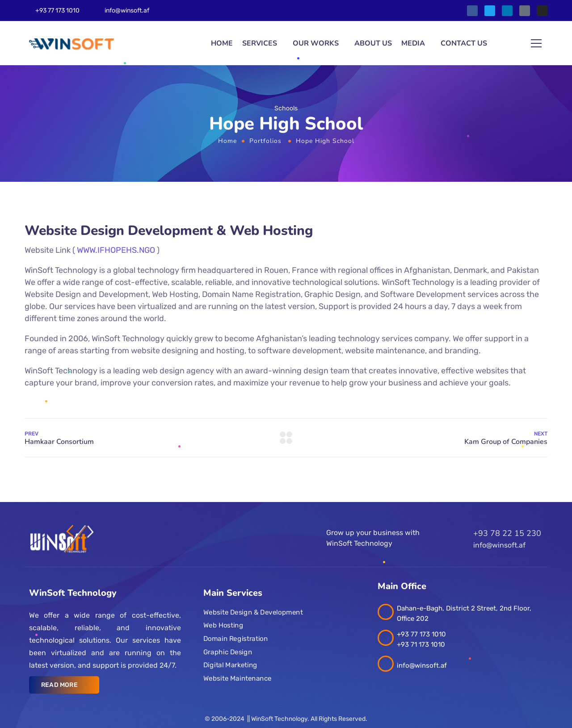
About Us (373, 43)
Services (260, 43)
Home (222, 43)
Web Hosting (223, 625)
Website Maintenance (238, 678)
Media (413, 43)
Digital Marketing (230, 665)
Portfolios (265, 141)
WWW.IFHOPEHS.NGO (116, 250)
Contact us (464, 43)
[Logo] (71, 44)
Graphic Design (228, 652)
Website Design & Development (253, 612)
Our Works (316, 43)
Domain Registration (236, 639)
